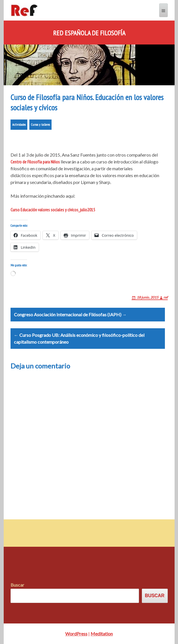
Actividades (19, 124)
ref (166, 297)
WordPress (76, 634)
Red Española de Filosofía (89, 33)
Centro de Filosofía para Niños (35, 162)
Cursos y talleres (40, 124)
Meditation (102, 634)
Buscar (17, 585)
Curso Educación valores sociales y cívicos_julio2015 (53, 210)
